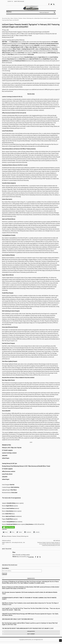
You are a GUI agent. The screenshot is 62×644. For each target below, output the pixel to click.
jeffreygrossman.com (20, 128)
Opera (5, 536)
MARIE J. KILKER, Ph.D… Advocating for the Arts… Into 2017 (13, 543)
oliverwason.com (45, 375)
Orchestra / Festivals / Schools (14, 536)
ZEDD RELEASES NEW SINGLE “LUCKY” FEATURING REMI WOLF (18, 619)
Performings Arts (25, 536)
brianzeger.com (28, 408)
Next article (57, 541)
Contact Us (10, 1)
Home (9, 18)
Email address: (5, 568)
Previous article (6, 541)
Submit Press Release (19, 1)
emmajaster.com (13, 341)
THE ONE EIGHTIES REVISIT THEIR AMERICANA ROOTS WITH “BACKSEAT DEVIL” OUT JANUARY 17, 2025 (28, 628)
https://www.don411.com (22, 557)
